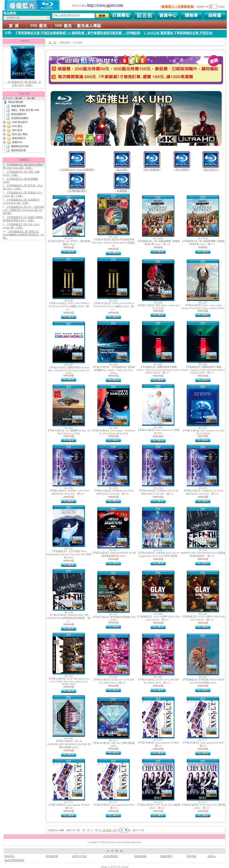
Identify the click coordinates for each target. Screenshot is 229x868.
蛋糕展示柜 (52, 856)
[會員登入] (168, 7)
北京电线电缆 (110, 856)
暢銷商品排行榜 (20, 146)
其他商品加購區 (20, 118)
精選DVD (17, 142)
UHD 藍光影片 (20, 122)
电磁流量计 (166, 856)
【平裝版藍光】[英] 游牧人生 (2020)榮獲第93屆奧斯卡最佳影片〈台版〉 (23, 235)
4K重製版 (122, 191)
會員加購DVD (19, 114)
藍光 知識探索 (152, 170)
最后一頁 (111, 830)
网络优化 (10, 856)
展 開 (18, 98)
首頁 (15, 25)
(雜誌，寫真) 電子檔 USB (25, 110)
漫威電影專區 (19, 106)
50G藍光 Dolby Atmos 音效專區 (77, 170)
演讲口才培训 (79, 856)
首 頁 (52, 43)
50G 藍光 (63, 25)
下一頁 (102, 830)
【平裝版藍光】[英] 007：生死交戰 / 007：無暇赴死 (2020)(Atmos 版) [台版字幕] (23, 210)
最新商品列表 (19, 150)
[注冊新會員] (185, 7)
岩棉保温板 (140, 856)
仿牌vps (212, 856)
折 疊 (31, 98)
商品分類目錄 (16, 102)
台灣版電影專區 (77, 191)
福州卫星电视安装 (15, 860)
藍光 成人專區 (89, 25)
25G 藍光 (39, 25)
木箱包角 (191, 856)
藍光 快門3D (211, 170)
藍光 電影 (122, 170)
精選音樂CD (19, 138)
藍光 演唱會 (182, 170)
